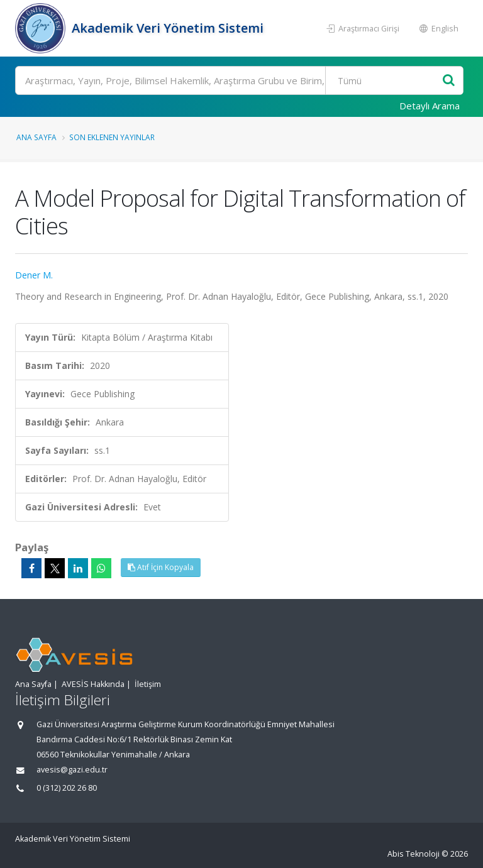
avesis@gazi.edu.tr (72, 770)
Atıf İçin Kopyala (161, 567)
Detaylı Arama (430, 106)
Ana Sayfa (36, 137)
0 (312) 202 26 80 (67, 788)
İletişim (148, 684)
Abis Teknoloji (414, 854)
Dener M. (34, 275)
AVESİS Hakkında (93, 684)
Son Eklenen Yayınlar (112, 137)
